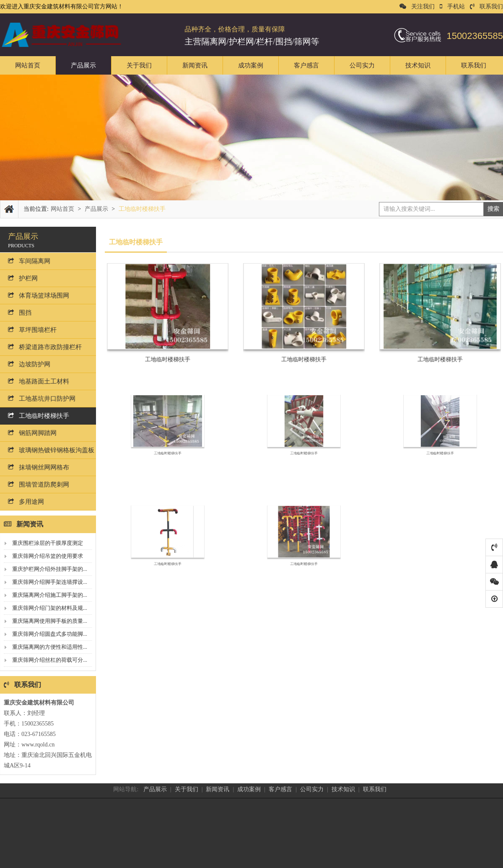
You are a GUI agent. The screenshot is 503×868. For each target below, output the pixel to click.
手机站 (452, 6)
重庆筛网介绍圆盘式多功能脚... (46, 634)
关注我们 (417, 6)
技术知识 (418, 65)
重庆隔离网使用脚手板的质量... (46, 621)
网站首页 (28, 65)
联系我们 (486, 6)
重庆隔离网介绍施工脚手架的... (46, 595)
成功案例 (251, 65)
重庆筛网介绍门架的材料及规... (46, 608)
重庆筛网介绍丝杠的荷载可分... (46, 660)
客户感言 (306, 65)
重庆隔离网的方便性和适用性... (46, 647)
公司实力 (362, 65)
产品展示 (83, 65)
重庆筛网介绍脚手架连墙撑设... (46, 582)
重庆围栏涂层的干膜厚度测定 (44, 543)
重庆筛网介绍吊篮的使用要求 (44, 556)
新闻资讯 (195, 65)
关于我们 (139, 65)
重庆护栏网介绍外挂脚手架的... (46, 569)
